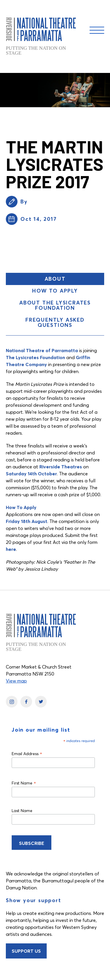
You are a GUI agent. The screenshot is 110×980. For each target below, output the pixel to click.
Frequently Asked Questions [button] (55, 322)
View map (16, 681)
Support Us (26, 951)
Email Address (27, 754)
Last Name (22, 811)
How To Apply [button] (55, 291)
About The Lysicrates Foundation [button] (55, 305)
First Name (24, 783)
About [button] (70, 280)
